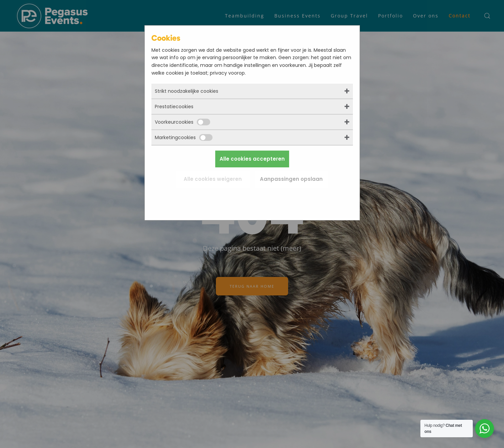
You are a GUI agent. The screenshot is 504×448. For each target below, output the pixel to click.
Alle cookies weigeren (213, 179)
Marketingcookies (184, 137)
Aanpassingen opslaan (291, 179)
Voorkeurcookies (182, 122)
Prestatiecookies (174, 107)
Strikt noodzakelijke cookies (187, 91)
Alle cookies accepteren (252, 159)
